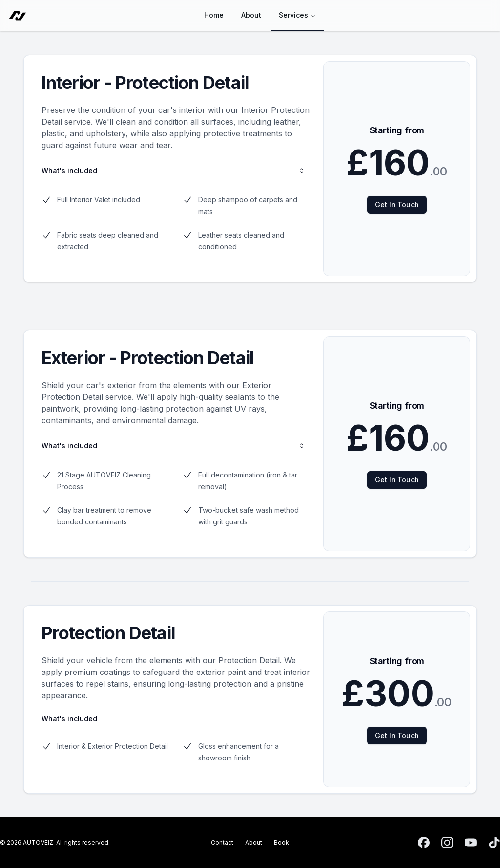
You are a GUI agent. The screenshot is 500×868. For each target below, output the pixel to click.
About (254, 842)
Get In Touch (397, 205)
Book (281, 842)
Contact (222, 842)
